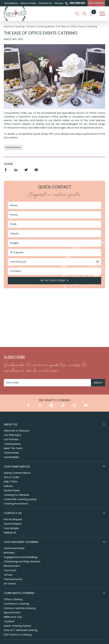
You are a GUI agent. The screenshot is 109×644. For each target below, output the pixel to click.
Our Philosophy (13, 435)
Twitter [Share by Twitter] (26, 171)
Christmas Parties (14, 548)
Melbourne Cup (13, 617)
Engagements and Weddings (21, 557)
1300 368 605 (77, 3)
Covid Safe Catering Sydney (20, 499)
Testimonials (11, 453)
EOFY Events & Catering (18, 635)
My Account (84, 14)
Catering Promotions (16, 504)
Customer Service (17, 466)
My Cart (93, 14)
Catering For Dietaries (16, 495)
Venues (59, 3)
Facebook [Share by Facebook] (6, 171)
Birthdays (9, 553)
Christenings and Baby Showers (22, 562)
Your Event (10, 571)
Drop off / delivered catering (21, 630)
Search (77, 14)
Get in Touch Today (54, 281)
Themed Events (13, 579)
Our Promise (11, 440)
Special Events (12, 613)
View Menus (11, 3)
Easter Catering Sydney (17, 626)
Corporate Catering (19, 593)
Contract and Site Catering (20, 608)
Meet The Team (13, 448)
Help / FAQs (11, 482)
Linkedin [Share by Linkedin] (16, 171)
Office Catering (13, 599)
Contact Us (45, 3)
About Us (11, 424)
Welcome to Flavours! (17, 431)
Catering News (45, 27)
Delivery (8, 486)
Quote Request (13, 524)
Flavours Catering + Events (19, 27)
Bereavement (12, 566)
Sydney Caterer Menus (17, 473)
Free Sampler (12, 528)
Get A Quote (96, 3)
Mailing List (10, 533)
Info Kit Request (13, 520)
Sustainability (12, 457)
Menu (102, 14)
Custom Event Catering (21, 542)
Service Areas (12, 491)
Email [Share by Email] (36, 171)
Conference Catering (16, 604)
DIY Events (10, 584)
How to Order (28, 3)
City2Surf (9, 621)
